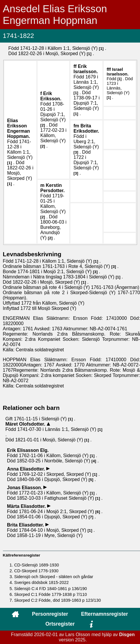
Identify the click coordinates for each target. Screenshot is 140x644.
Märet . (26, 424)
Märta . (27, 506)
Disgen (127, 635)
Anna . (27, 469)
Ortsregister (60, 624)
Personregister (50, 614)
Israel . (117, 72)
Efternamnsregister (104, 614)
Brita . (86, 128)
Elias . (19, 128)
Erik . (51, 96)
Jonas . (25, 488)
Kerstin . (53, 188)
